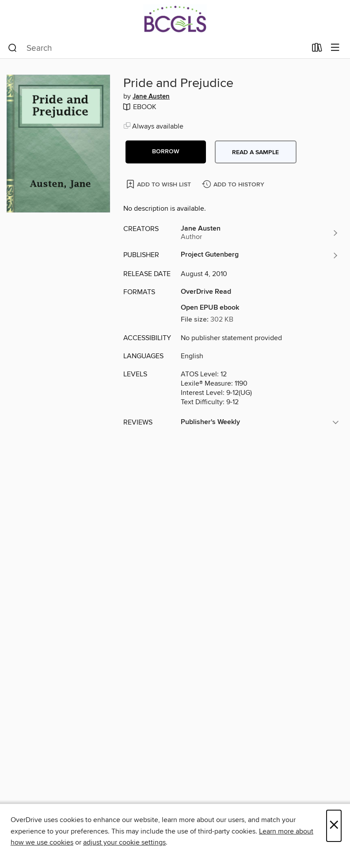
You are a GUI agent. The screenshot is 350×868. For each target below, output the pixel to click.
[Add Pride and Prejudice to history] (234, 185)
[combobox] (157, 48)
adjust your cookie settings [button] (124, 842)
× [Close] (334, 826)
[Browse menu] (335, 48)
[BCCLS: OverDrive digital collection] (175, 19)
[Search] (13, 48)
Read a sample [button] (255, 152)
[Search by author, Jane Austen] (260, 233)
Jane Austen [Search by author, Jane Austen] (151, 97)
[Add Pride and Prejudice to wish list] (159, 184)
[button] (166, 152)
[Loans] (317, 49)
